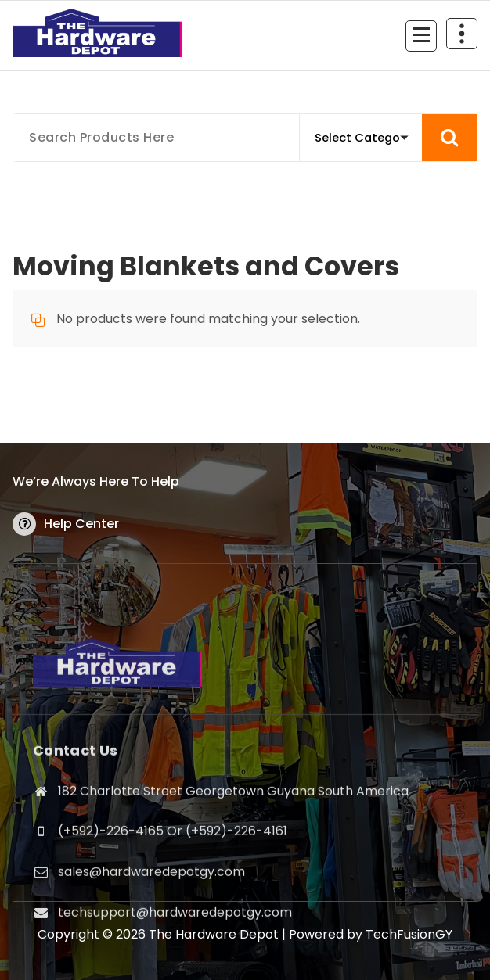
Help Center (81, 524)
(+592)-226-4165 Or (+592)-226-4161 (173, 948)
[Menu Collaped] (421, 36)
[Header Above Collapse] (462, 34)
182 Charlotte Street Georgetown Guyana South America (233, 908)
